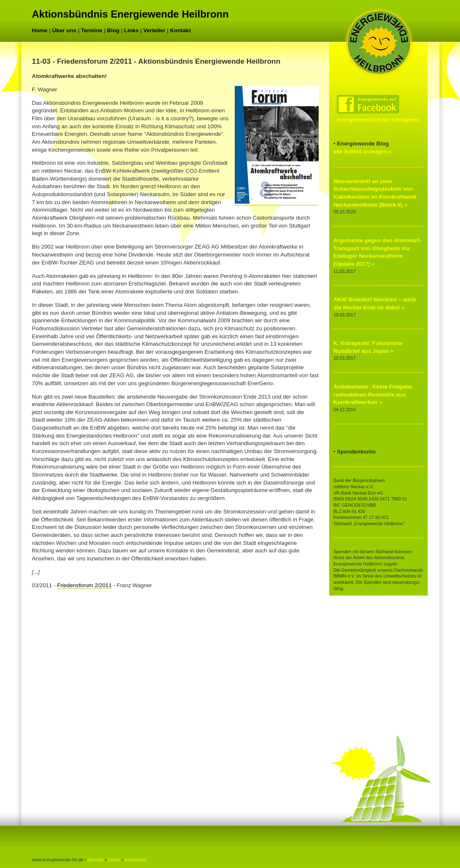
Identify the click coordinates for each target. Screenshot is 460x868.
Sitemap (95, 860)
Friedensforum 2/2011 (84, 585)
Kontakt (181, 30)
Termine (92, 30)
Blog (113, 30)
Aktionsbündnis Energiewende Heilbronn (130, 14)
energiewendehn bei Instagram (378, 120)
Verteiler (155, 30)
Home (40, 30)
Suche (114, 860)
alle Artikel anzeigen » (363, 152)
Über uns (64, 30)
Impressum (136, 860)
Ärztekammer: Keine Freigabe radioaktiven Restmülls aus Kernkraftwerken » (373, 394)
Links (131, 30)
